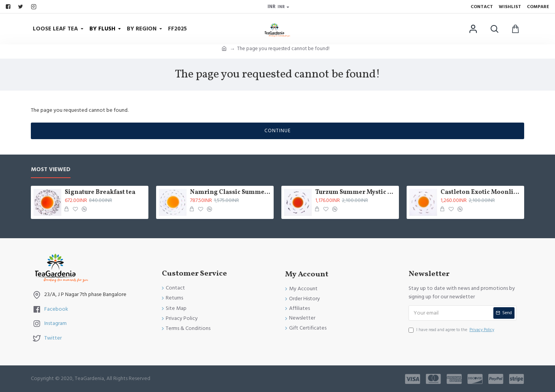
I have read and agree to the (452, 330)
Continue (277, 131)
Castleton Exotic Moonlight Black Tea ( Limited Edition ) (481, 193)
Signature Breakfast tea (100, 193)
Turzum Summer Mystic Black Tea (356, 193)
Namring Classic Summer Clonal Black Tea (230, 193)
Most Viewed (51, 170)
